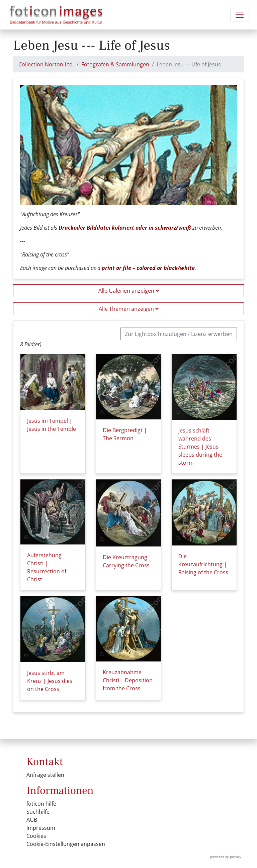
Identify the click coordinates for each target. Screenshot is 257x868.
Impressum (41, 828)
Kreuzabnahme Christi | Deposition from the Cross (128, 680)
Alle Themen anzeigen (129, 309)
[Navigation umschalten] (240, 15)
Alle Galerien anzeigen (129, 291)
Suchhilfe (38, 812)
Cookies (36, 836)
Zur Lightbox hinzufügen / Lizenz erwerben (179, 334)
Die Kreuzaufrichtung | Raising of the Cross (203, 564)
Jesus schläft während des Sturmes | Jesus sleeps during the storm (200, 447)
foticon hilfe (41, 804)
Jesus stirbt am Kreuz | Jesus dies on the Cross (50, 681)
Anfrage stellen (45, 775)
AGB (32, 820)
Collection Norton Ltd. (46, 64)
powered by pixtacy (226, 857)
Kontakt (45, 762)
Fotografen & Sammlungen (115, 64)
